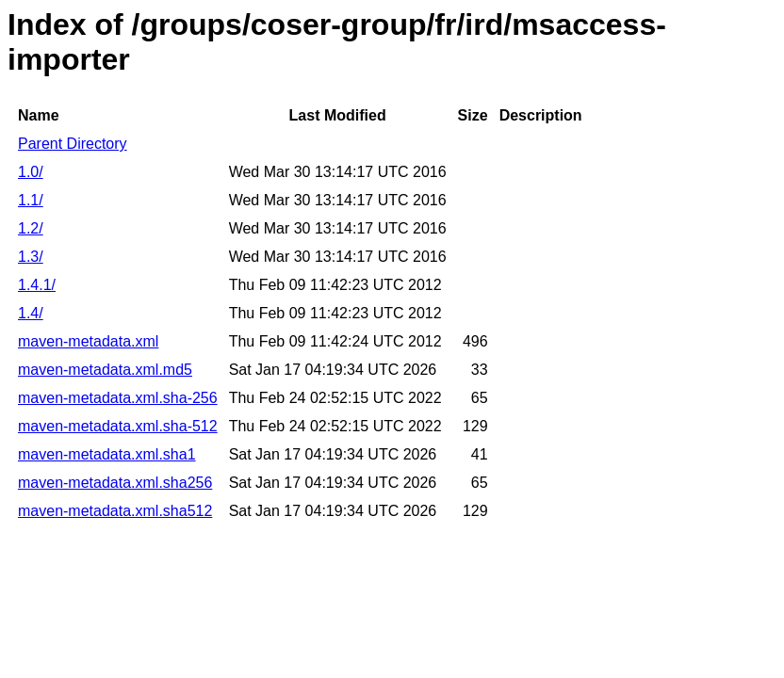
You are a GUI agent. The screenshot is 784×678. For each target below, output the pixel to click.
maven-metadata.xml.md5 (105, 370)
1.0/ (31, 172)
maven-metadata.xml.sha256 (115, 483)
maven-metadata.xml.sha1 (107, 454)
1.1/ (31, 200)
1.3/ (31, 257)
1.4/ (31, 313)
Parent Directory (73, 144)
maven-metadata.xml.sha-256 (118, 398)
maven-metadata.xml (88, 341)
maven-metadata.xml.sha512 (115, 511)
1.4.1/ (37, 285)
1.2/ (31, 228)
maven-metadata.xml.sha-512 (118, 426)
